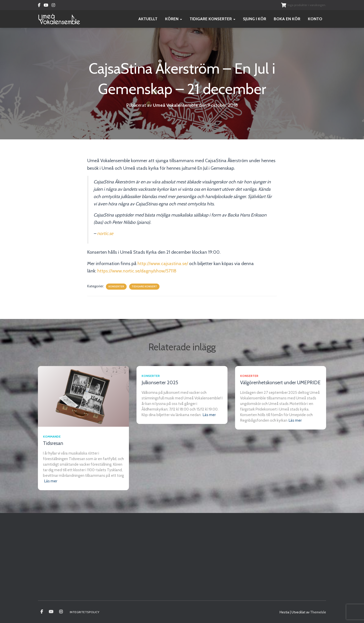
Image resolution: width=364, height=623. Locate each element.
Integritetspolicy (85, 612)
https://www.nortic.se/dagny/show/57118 (137, 271)
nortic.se (105, 233)
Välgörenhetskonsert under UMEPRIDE (280, 383)
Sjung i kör (255, 19)
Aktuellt (148, 19)
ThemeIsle (318, 612)
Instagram (53, 6)
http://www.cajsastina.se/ (163, 264)
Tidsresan (53, 443)
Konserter (116, 286)
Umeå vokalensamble (42, 612)
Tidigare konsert (144, 286)
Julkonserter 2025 (160, 383)
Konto (315, 19)
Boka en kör (287, 19)
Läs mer (51, 481)
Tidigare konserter (212, 19)
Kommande (52, 436)
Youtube (46, 6)
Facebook (39, 6)
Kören (174, 19)
